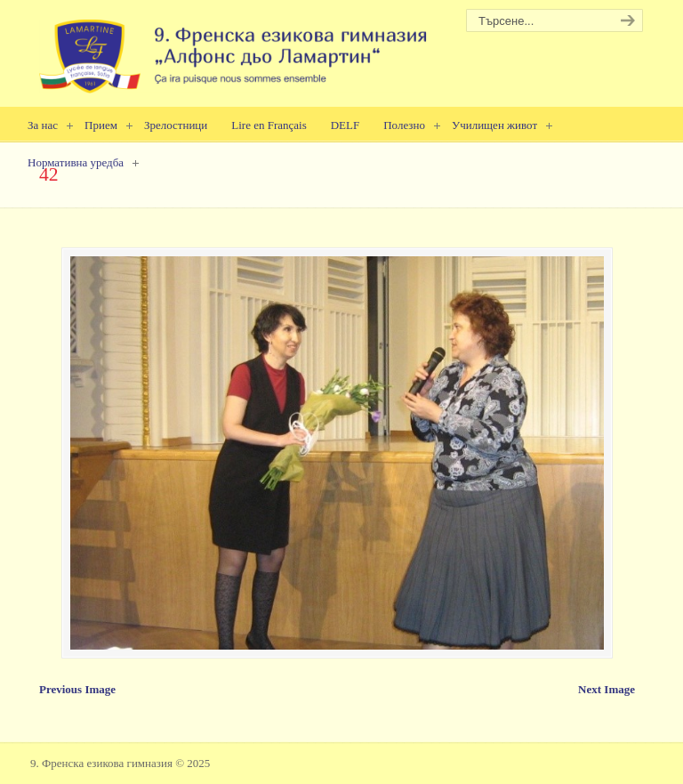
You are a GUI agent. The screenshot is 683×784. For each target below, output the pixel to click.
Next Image (607, 689)
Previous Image (77, 689)
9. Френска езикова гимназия (235, 49)
